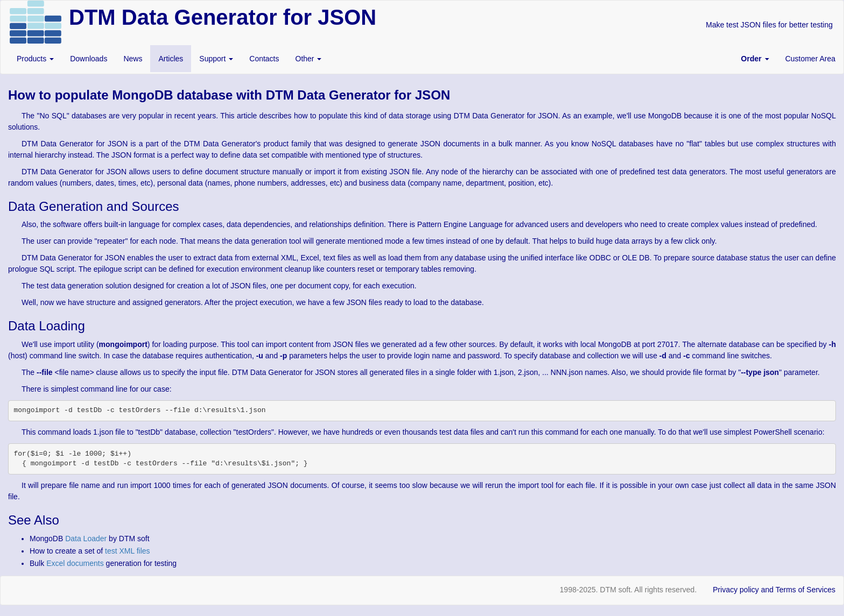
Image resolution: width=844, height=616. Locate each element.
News (133, 59)
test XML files (128, 551)
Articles (171, 59)
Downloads (89, 59)
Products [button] (35, 59)
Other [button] (309, 59)
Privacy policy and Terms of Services (774, 590)
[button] (755, 59)
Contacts (264, 59)
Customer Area (810, 59)
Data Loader (86, 539)
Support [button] (216, 59)
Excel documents (75, 563)
